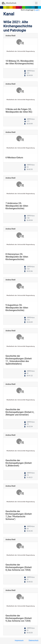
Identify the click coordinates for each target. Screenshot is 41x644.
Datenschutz (34, 640)
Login (37, 10)
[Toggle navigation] (36, 3)
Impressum (19, 640)
